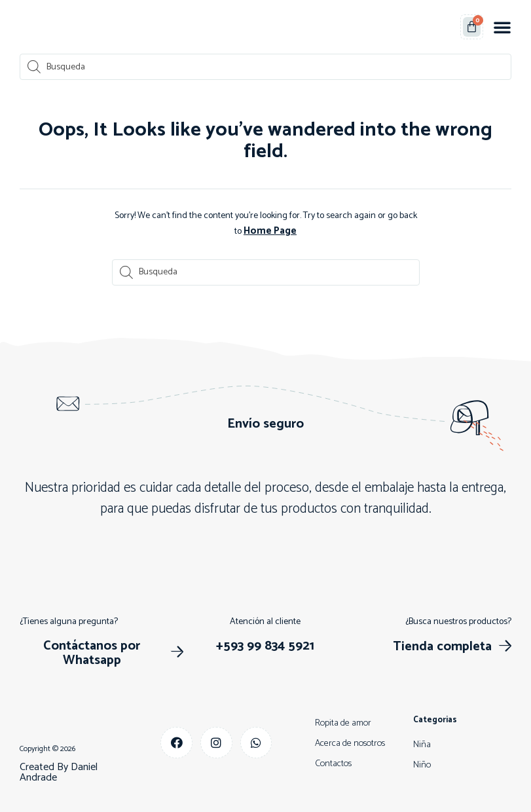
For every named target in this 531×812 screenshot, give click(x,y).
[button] (502, 27)
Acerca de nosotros (350, 742)
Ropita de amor (343, 722)
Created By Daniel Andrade (59, 771)
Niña (422, 744)
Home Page (270, 230)
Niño (422, 764)
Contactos (333, 763)
